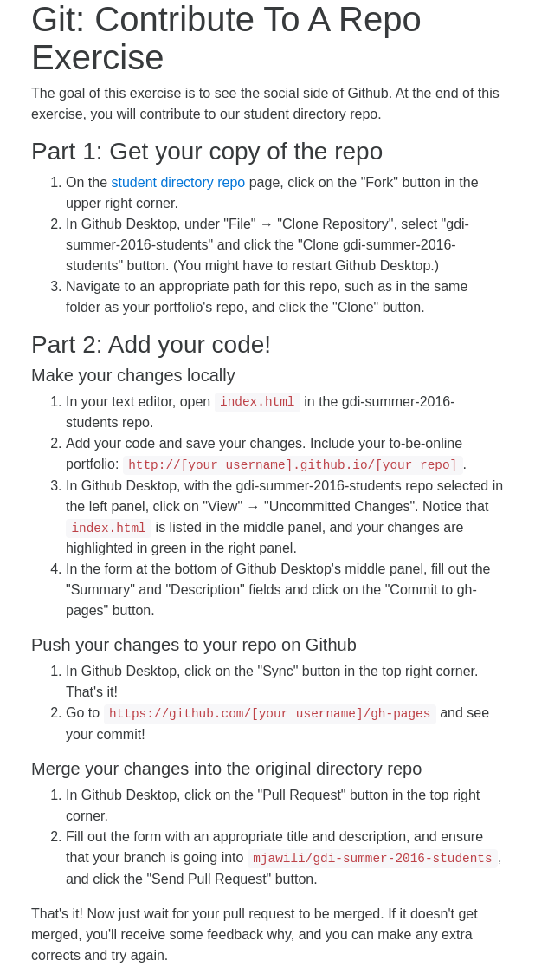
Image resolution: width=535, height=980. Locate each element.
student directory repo (178, 182)
